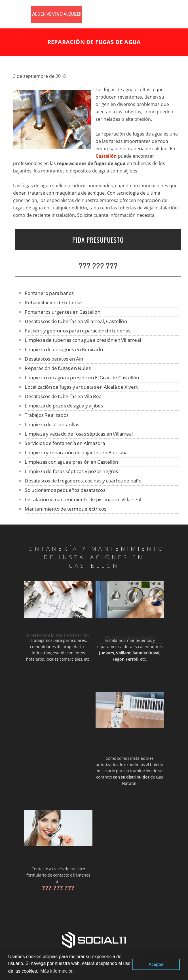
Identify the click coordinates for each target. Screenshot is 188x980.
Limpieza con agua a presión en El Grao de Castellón (82, 377)
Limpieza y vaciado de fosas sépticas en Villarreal (79, 434)
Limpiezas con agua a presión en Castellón (71, 462)
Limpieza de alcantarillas (52, 424)
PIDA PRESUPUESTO (98, 240)
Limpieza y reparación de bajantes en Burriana (76, 452)
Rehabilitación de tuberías (54, 302)
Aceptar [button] (156, 964)
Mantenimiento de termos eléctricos (66, 509)
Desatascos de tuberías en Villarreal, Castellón (76, 321)
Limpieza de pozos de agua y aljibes (64, 406)
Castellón (106, 156)
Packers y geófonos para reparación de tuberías (78, 331)
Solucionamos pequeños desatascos (65, 490)
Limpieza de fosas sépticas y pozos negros (71, 471)
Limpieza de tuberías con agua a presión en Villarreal (83, 340)
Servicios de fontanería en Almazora (65, 443)
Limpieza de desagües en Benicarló (64, 349)
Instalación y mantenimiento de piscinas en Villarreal (83, 499)
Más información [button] (57, 971)
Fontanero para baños (49, 293)
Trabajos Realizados (47, 415)
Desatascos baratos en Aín (54, 359)
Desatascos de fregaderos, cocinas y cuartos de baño (83, 481)
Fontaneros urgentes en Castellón (62, 312)
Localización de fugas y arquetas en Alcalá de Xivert (81, 387)
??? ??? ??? (98, 266)
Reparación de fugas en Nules (58, 368)
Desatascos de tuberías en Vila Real (64, 396)
